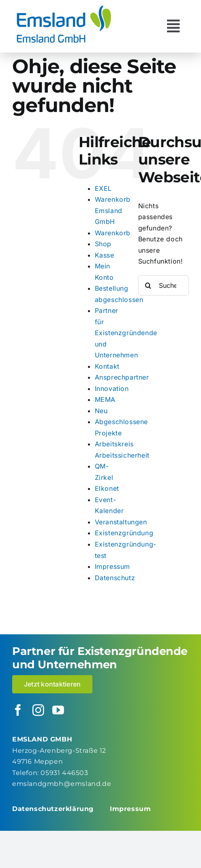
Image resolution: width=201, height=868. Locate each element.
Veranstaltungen (121, 522)
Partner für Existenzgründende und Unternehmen (126, 333)
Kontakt (107, 366)
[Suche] (148, 285)
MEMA (105, 399)
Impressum (112, 566)
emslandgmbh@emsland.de (62, 784)
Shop (103, 244)
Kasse (105, 255)
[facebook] (18, 711)
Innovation (112, 389)
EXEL (103, 188)
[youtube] (58, 711)
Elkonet (107, 488)
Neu (101, 411)
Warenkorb (113, 233)
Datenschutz (115, 578)
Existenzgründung (124, 533)
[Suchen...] (164, 285)
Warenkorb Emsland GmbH (113, 210)
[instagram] (38, 711)
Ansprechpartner (122, 377)
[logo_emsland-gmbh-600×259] (64, 7)
